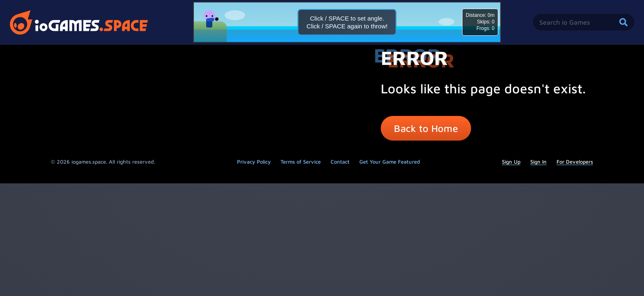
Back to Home (426, 128)
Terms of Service (301, 162)
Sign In (538, 162)
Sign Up (511, 162)
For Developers (575, 162)
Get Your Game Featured (390, 162)
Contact (340, 162)
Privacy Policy (254, 162)
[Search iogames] (584, 22)
